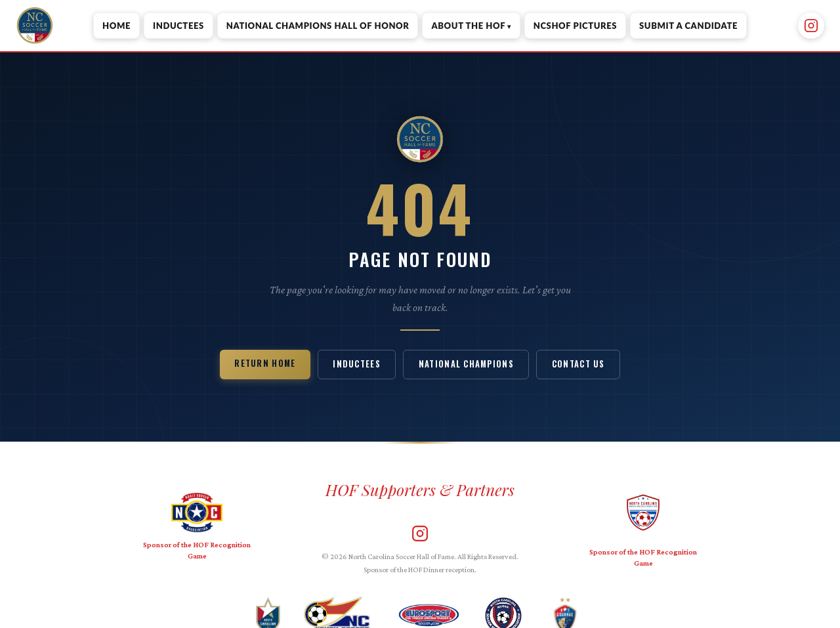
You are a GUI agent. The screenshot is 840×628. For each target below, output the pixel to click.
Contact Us (578, 364)
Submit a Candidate (688, 26)
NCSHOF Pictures (575, 26)
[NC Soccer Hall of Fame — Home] (35, 26)
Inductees (178, 26)
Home (116, 26)
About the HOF (468, 26)
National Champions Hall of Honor (318, 26)
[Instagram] (811, 26)
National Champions (466, 364)
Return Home (265, 363)
